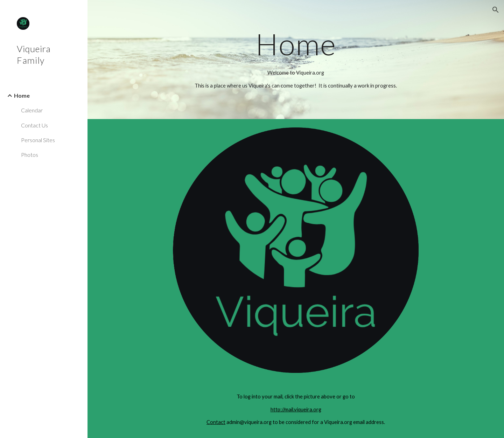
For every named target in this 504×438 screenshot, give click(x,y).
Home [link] (22, 95)
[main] (296, 44)
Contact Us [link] (34, 125)
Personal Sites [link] (38, 140)
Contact (216, 422)
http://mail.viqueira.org (296, 409)
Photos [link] (30, 155)
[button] (496, 10)
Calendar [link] (32, 110)
